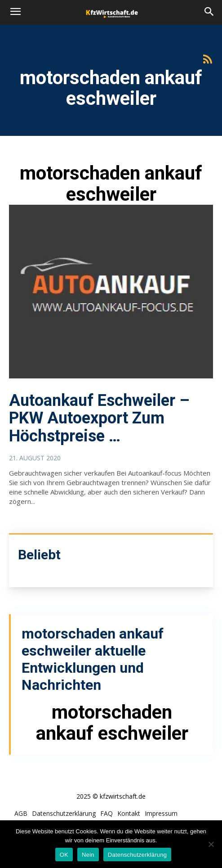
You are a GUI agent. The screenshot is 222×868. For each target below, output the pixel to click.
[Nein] (211, 844)
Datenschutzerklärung (137, 855)
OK (64, 855)
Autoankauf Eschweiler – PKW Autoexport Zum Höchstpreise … (99, 418)
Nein (88, 855)
